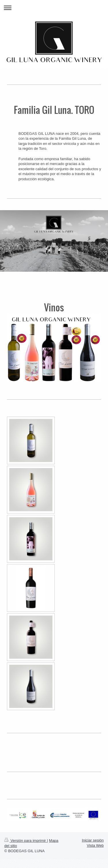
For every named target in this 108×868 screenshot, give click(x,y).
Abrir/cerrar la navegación (54, 8)
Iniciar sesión (93, 840)
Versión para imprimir (26, 841)
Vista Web (95, 845)
